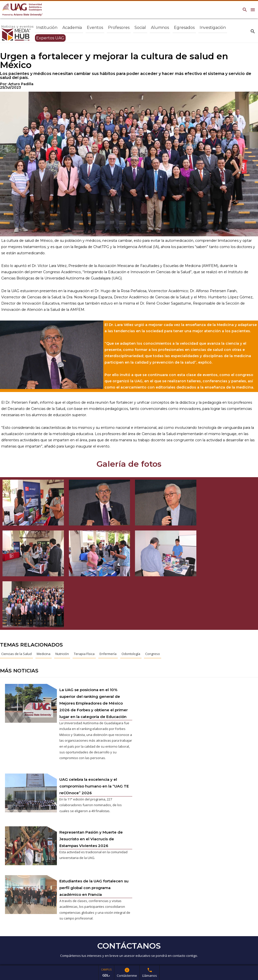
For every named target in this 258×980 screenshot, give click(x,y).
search (253, 31)
